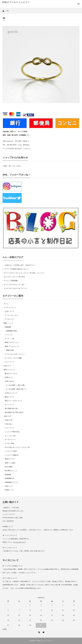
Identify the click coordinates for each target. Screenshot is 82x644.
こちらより (27, 149)
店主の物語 (9, 467)
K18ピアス (7, 366)
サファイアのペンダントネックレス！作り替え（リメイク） (24, 273)
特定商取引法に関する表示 (14, 412)
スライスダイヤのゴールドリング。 (16, 288)
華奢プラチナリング (12, 342)
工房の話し (9, 424)
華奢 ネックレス (9, 370)
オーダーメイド (10, 440)
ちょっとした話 (10, 436)
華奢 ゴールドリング (12, 346)
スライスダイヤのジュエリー (15, 354)
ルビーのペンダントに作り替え (14, 277)
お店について (9, 311)
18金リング (9, 486)
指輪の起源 (10, 350)
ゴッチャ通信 (9, 443)
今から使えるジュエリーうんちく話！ (18, 447)
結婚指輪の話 (9, 478)
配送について (9, 397)
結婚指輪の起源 (11, 331)
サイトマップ (9, 405)
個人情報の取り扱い (12, 408)
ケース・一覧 (9, 339)
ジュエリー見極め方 (12, 455)
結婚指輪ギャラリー (12, 482)
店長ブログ (8, 416)
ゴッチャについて (10, 308)
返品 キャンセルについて (13, 401)
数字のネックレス (11, 374)
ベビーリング (9, 362)
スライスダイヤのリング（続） (14, 285)
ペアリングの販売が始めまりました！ (17, 269)
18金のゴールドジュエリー (16, 2)
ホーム (6, 304)
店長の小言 (9, 420)
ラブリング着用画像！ (11, 281)
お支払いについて (11, 393)
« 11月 (5, 629)
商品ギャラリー (10, 459)
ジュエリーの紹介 (11, 451)
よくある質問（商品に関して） (17, 389)
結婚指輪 (8, 327)
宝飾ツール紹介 (10, 463)
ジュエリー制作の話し (12, 432)
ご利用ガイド (8, 377)
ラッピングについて (12, 315)
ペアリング (9, 335)
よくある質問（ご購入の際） (16, 385)
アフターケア (9, 319)
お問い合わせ (9, 381)
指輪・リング (8, 323)
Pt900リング (9, 490)
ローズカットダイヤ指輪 (13, 358)
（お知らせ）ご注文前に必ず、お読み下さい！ (20, 265)
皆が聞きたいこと (11, 471)
